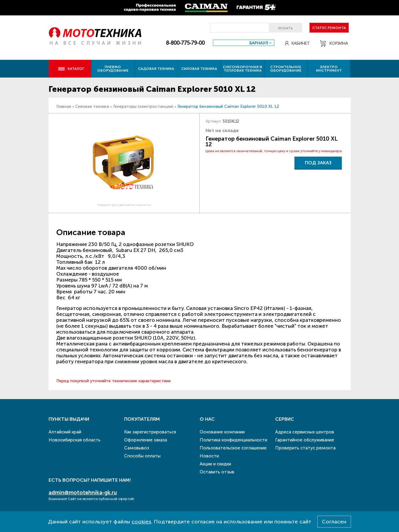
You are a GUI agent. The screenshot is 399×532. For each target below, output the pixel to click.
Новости (209, 456)
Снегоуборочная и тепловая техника (242, 69)
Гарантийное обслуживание (305, 440)
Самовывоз (137, 448)
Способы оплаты (142, 456)
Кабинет (297, 43)
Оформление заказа (146, 440)
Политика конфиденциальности (233, 440)
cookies (141, 522)
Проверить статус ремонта (305, 448)
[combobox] (244, 43)
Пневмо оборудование (113, 69)
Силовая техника (199, 69)
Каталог (71, 69)
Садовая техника (156, 69)
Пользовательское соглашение (233, 448)
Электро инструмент (329, 69)
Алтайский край (65, 432)
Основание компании (222, 432)
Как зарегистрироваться (150, 432)
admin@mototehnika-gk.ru (83, 493)
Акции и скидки (215, 464)
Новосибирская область (74, 440)
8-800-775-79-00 (185, 43)
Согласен (334, 522)
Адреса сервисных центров (305, 432)
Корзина (334, 44)
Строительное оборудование (286, 69)
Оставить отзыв (217, 472)
